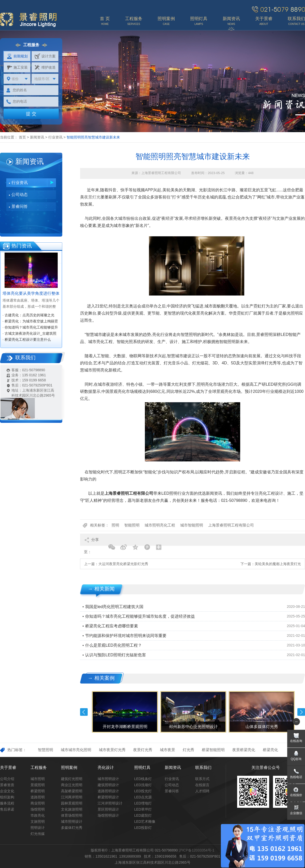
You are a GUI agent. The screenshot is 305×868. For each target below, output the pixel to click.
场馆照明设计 (108, 815)
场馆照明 (38, 809)
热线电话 (296, 777)
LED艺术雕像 (145, 821)
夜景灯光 (92, 197)
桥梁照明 (38, 791)
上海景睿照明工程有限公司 (231, 525)
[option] (124, 712)
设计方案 (45, 56)
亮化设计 (106, 768)
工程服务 (39, 768)
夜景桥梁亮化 (244, 750)
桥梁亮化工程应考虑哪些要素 (112, 626)
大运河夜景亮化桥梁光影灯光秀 (123, 564)
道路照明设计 (108, 791)
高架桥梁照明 (72, 791)
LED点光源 (143, 797)
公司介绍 (7, 779)
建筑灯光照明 (72, 779)
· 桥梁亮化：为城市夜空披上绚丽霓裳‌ (30, 322)
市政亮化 (38, 815)
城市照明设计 (72, 821)
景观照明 (38, 785)
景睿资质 (7, 785)
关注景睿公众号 (266, 768)
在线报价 (296, 795)
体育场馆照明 (72, 815)
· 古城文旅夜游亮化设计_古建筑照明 (29, 334)
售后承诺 (7, 809)
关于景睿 (8, 768)
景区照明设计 (108, 809)
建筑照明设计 (108, 785)
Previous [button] (84, 712)
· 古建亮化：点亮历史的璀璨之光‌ (28, 315)
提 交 (31, 114)
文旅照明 (38, 821)
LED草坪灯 (143, 809)
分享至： (91, 542)
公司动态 (20, 195)
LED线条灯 (143, 779)
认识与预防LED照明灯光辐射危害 (116, 655)
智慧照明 (45, 750)
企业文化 (7, 791)
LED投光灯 (143, 791)
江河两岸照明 (72, 797)
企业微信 (296, 813)
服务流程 (7, 803)
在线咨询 (296, 741)
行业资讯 (55, 137)
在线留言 (202, 785)
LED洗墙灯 (143, 785)
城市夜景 (167, 750)
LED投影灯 (143, 828)
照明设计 (38, 828)
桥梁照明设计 (108, 797)
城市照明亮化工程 (160, 525)
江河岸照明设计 (110, 803)
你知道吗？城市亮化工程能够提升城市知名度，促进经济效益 (140, 616)
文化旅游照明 (72, 809)
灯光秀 (188, 750)
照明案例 (69, 768)
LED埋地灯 (143, 803)
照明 (115, 525)
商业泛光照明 (72, 785)
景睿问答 (20, 206)
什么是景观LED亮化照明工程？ (113, 645)
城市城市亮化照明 (76, 750)
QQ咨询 (296, 759)
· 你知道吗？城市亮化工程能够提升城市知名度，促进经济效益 (30, 328)
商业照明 (38, 803)
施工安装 (17, 67)
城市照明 (38, 779)
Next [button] (301, 712)
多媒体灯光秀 (72, 828)
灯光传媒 (38, 834)
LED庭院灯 (143, 815)
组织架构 (7, 797)
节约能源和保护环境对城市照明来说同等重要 (126, 636)
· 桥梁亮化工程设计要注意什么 (27, 339)
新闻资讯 (37, 137)
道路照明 (38, 797)
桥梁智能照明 (213, 750)
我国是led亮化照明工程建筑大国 (114, 607)
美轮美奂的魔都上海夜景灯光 (278, 564)
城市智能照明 (192, 525)
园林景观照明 (72, 803)
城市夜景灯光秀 (112, 750)
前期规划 (17, 56)
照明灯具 (142, 768)
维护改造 (45, 67)
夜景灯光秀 (143, 750)
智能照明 (132, 525)
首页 (22, 137)
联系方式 (202, 779)
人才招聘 (202, 791)
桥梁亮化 (270, 750)
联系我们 (203, 768)
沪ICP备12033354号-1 (196, 850)
